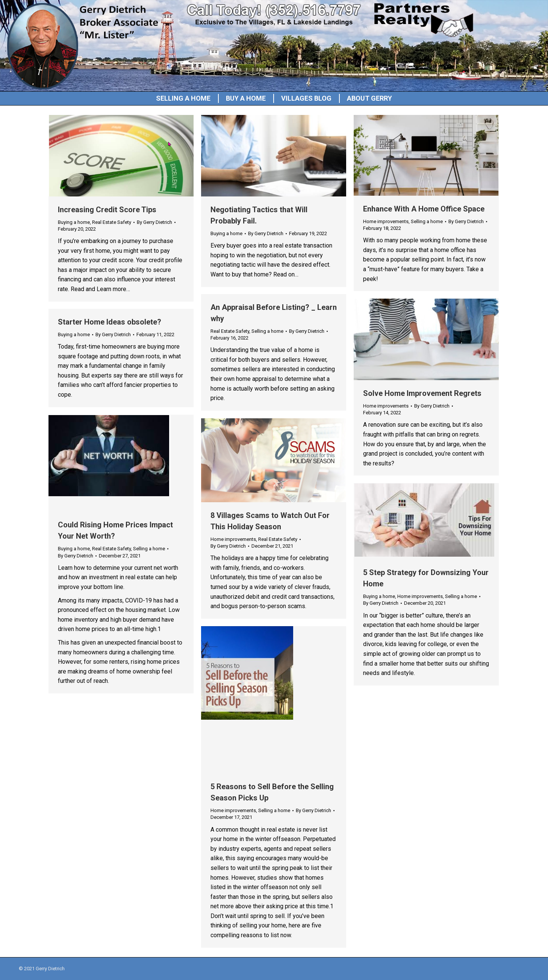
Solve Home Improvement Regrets (422, 393)
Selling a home (427, 221)
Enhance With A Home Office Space (424, 209)
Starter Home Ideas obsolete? (110, 322)
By (154, 222)
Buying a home (74, 222)
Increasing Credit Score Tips (107, 210)
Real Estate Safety (112, 222)
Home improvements (386, 221)
